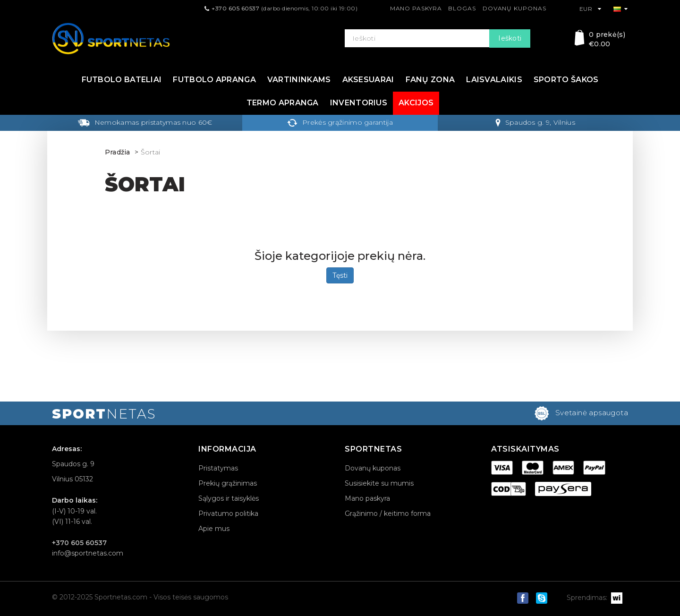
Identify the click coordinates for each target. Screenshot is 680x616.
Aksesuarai (368, 80)
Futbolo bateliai (122, 80)
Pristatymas (218, 468)
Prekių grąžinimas (228, 483)
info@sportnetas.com (88, 553)
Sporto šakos (566, 80)
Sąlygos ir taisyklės (229, 498)
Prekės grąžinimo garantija (340, 122)
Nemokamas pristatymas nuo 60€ (145, 122)
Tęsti (340, 275)
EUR (591, 9)
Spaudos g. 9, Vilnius (535, 122)
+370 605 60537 (235, 8)
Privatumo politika (228, 513)
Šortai (151, 152)
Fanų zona (430, 80)
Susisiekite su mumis (379, 483)
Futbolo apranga (214, 80)
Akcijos (416, 103)
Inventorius (359, 103)
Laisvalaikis (494, 80)
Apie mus (214, 529)
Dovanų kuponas (514, 8)
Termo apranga (283, 103)
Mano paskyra (416, 8)
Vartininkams (299, 80)
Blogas (462, 8)
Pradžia (118, 152)
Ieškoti (510, 38)
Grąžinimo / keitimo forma (388, 513)
